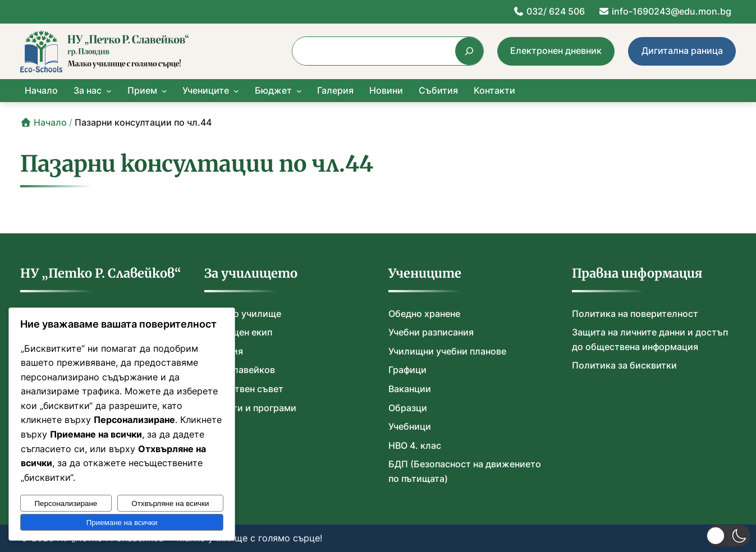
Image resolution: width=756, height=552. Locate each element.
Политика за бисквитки (624, 365)
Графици (407, 370)
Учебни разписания (431, 332)
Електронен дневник (556, 50)
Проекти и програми (250, 408)
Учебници (410, 426)
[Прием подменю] (164, 91)
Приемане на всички (122, 523)
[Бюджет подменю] (299, 91)
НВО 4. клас (415, 445)
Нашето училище (243, 314)
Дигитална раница (682, 50)
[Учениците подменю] (236, 91)
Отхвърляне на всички (170, 503)
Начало (43, 122)
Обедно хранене (424, 314)
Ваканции (410, 389)
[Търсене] (469, 51)
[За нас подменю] (109, 91)
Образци (408, 408)
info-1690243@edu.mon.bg (665, 11)
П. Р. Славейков (240, 370)
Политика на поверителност (635, 314)
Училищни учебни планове (447, 351)
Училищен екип (238, 332)
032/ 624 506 (549, 11)
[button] (728, 536)
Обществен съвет (244, 389)
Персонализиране (66, 503)
